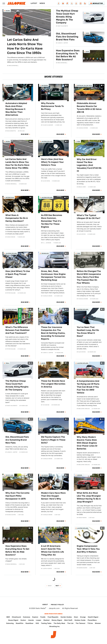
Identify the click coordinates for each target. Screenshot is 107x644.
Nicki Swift (68, 620)
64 (31, 528)
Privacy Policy (57, 605)
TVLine (90, 623)
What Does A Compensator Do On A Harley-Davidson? (17, 218)
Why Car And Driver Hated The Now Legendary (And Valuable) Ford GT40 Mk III (89, 165)
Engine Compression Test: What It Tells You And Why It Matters (88, 549)
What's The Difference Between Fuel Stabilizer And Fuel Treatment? (18, 330)
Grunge (83, 617)
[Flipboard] (67, 3)
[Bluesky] (63, 3)
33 (67, 197)
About (45, 605)
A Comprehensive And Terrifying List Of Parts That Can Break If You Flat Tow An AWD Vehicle (88, 387)
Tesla (88, 13)
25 (103, 419)
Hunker (23, 620)
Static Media (40, 608)
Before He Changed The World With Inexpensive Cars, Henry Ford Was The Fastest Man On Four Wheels (89, 277)
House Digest (13, 620)
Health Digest (93, 617)
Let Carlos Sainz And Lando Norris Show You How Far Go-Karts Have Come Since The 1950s (25, 46)
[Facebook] (59, 3)
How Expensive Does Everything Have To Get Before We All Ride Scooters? (68, 55)
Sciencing (10, 623)
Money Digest (57, 620)
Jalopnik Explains (47, 141)
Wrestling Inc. (55, 626)
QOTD (88, 52)
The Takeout (80, 623)
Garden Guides (66, 617)
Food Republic (53, 617)
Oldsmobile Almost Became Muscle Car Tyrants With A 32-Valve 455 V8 (89, 108)
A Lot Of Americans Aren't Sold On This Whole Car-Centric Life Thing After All (53, 550)
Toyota (44, 419)
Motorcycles (10, 197)
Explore (35, 617)
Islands (31, 620)
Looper (39, 620)
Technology (45, 253)
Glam (76, 617)
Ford (79, 141)
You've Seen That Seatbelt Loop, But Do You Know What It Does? (88, 332)
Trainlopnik (81, 419)
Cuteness (27, 617)
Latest (34, 3)
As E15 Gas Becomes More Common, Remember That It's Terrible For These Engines (52, 221)
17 (32, 419)
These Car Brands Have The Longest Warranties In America (53, 384)
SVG (37, 623)
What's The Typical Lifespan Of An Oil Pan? (89, 217)
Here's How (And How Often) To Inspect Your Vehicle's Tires (52, 162)
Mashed (46, 620)
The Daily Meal (59, 623)
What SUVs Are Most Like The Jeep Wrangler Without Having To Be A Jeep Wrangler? (89, 497)
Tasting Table (46, 623)
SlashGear (29, 623)
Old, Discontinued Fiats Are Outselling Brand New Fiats (67, 37)
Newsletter (97, 3)
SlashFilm (20, 623)
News (42, 3)
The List (70, 623)
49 (67, 528)
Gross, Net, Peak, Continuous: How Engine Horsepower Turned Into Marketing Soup (53, 276)
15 (31, 475)
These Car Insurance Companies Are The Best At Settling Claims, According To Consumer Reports (53, 333)
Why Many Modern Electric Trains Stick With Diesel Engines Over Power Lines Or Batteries (87, 443)
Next (57, 586)
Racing (8, 11)
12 (103, 475)
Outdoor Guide (80, 620)
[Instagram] (81, 3)
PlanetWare (92, 620)
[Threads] (76, 3)
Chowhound (16, 617)
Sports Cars (10, 475)
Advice (43, 309)
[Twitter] (72, 3)
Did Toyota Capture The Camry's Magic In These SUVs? (53, 440)
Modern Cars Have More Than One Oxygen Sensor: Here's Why (53, 496)
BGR (8, 617)
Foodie (43, 617)
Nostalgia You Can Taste (85, 85)
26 (31, 363)
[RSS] (85, 3)
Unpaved (80, 475)
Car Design (9, 85)
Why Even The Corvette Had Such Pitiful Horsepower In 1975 (17, 496)
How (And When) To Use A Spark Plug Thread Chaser (18, 274)
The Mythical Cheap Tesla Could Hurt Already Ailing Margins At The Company (67, 17)
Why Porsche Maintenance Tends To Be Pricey (52, 106)
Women (98, 623)
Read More (25, 134)
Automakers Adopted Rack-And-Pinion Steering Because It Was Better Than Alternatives (16, 109)
